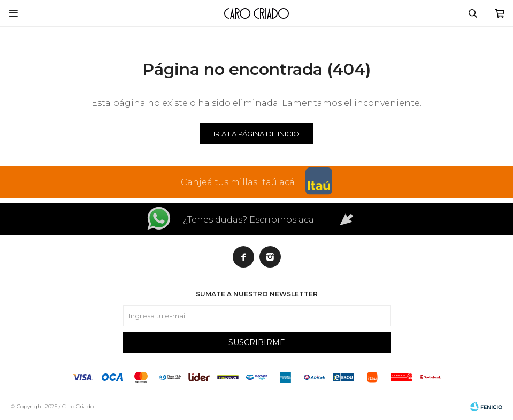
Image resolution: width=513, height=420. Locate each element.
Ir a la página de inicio (256, 134)
